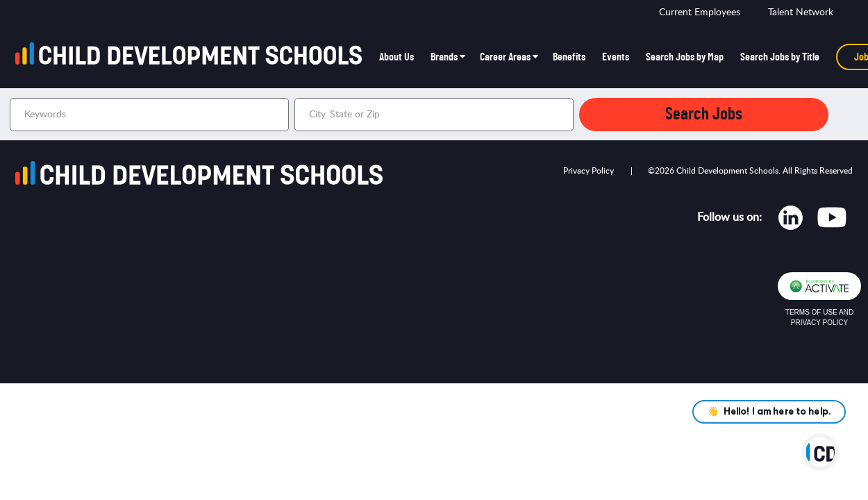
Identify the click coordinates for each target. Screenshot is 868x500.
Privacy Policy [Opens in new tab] (589, 171)
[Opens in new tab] (791, 221)
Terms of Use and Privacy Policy (819, 317)
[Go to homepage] (193, 57)
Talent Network (801, 12)
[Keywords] (149, 115)
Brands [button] (444, 57)
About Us (397, 57)
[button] (561, 115)
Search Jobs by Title (780, 57)
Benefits (569, 57)
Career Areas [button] (505, 57)
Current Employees (700, 12)
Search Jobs (704, 114)
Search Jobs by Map (685, 57)
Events (616, 57)
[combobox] (434, 115)
